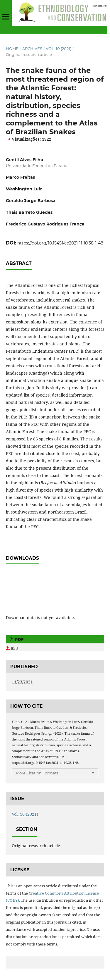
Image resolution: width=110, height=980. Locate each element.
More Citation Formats (37, 773)
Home (12, 49)
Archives (32, 49)
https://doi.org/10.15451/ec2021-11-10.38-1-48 (60, 243)
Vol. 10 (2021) (59, 49)
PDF (19, 639)
